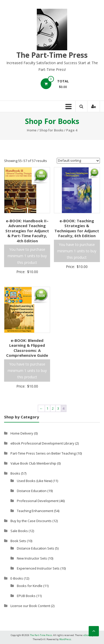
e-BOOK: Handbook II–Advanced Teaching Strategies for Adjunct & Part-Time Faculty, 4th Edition (27, 231)
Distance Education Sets (36, 548)
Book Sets (18, 541)
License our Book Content (30, 606)
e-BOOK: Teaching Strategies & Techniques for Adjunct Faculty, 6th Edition (77, 228)
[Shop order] (78, 161)
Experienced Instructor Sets (38, 568)
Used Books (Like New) (34, 481)
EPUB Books (26, 596)
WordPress (65, 639)
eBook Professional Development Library (42, 443)
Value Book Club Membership (33, 463)
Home (32, 130)
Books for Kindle (30, 586)
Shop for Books (51, 130)
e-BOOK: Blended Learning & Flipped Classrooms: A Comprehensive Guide (27, 348)
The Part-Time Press (52, 55)
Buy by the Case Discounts (31, 521)
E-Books (17, 578)
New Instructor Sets (32, 558)
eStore (87, 635)
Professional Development (38, 501)
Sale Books (19, 531)
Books (15, 473)
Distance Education (32, 491)
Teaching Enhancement (35, 511)
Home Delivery (22, 433)
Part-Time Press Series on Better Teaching (43, 453)
